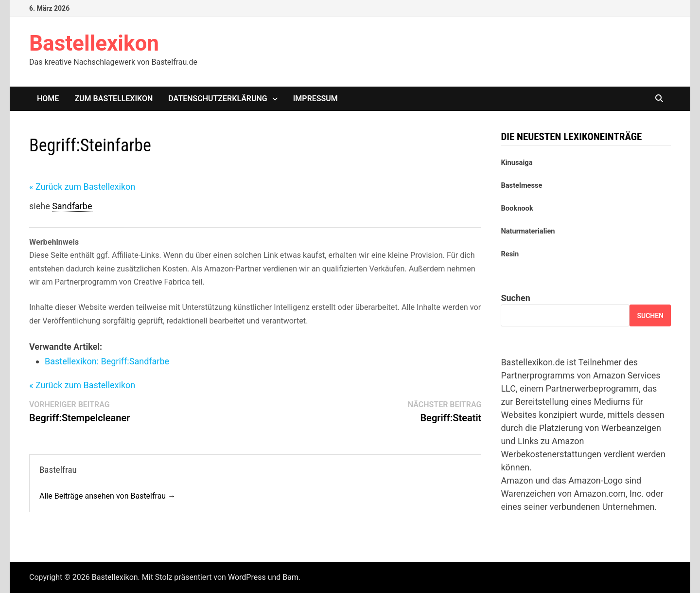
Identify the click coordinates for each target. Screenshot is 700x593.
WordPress (247, 577)
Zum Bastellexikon (114, 99)
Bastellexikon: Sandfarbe (107, 361)
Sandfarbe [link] (72, 206)
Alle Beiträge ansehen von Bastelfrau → (107, 496)
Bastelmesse (521, 185)
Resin (510, 254)
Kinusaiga (516, 162)
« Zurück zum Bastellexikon (82, 187)
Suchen (515, 298)
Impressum (315, 99)
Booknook (517, 208)
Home (48, 99)
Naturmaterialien (528, 231)
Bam (290, 577)
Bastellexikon (94, 43)
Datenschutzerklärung (218, 99)
